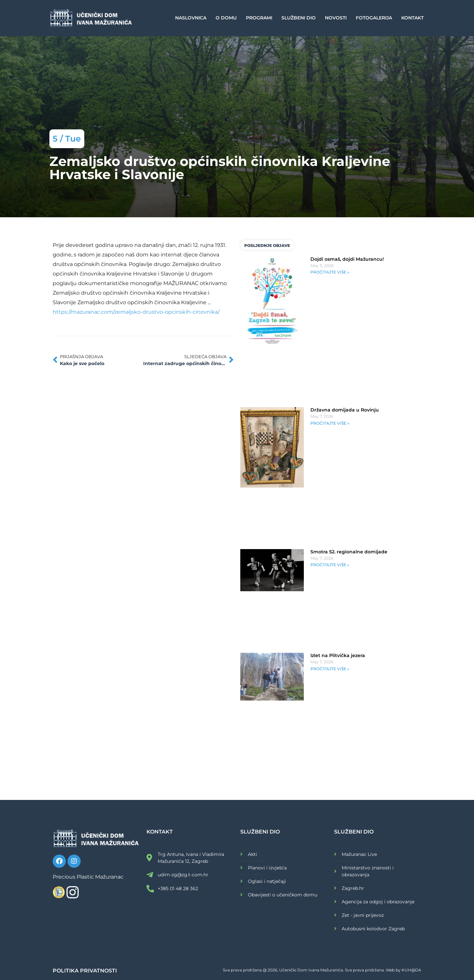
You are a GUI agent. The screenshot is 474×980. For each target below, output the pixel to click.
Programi (259, 18)
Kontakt (412, 18)
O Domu (226, 18)
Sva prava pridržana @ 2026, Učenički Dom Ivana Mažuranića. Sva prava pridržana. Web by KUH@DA (322, 970)
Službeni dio (299, 18)
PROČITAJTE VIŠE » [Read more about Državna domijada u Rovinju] (330, 423)
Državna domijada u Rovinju (345, 410)
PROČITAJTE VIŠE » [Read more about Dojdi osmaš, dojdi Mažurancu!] (330, 272)
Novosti (336, 18)
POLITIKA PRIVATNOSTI (85, 971)
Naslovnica (191, 18)
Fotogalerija (374, 18)
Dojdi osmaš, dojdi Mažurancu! (347, 259)
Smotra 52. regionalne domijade (349, 552)
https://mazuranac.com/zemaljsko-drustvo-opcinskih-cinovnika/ (136, 312)
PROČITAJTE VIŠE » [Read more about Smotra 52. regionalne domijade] (330, 565)
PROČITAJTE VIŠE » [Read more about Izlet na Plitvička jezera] (330, 669)
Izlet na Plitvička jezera (338, 655)
